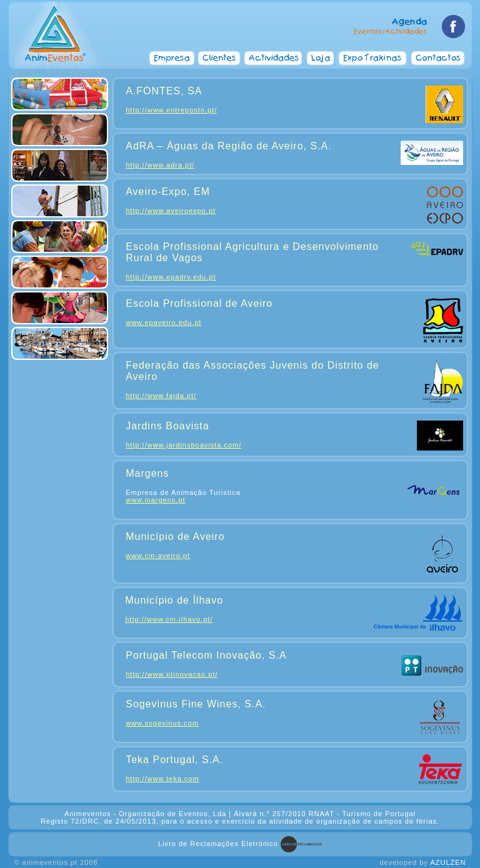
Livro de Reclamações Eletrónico (218, 844)
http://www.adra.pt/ (160, 165)
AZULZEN (448, 862)
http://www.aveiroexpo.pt (171, 211)
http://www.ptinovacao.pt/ (172, 674)
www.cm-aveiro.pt (158, 556)
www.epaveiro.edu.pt (163, 322)
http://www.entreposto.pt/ (171, 110)
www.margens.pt (155, 500)
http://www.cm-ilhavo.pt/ (169, 619)
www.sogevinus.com (162, 723)
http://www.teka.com (162, 779)
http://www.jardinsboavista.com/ (183, 445)
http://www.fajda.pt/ (161, 396)
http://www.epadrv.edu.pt (171, 277)
